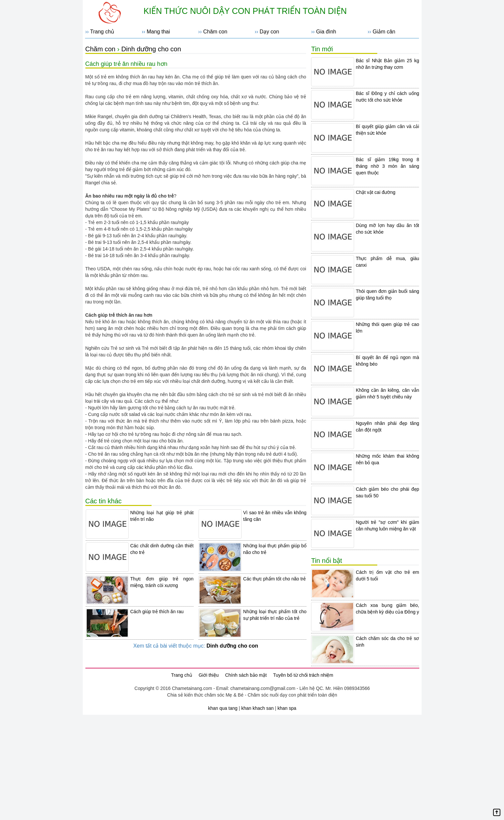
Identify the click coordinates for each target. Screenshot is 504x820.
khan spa (287, 708)
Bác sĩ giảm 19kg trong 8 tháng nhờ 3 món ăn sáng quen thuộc (387, 166)
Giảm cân (384, 32)
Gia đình (326, 32)
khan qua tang (223, 708)
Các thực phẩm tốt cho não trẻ (275, 579)
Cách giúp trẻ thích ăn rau (157, 612)
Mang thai (158, 32)
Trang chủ (102, 32)
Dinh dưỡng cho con (151, 49)
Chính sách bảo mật (246, 675)
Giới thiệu (209, 675)
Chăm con (215, 32)
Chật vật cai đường (376, 192)
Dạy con (270, 32)
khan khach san (257, 708)
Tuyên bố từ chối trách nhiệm (303, 675)
